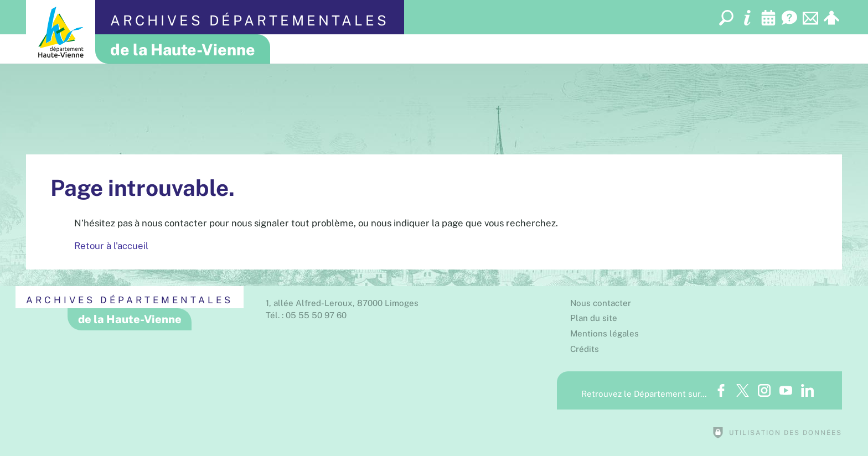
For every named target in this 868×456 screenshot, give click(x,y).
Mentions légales (604, 333)
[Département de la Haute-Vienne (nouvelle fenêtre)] (61, 32)
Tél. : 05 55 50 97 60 (306, 315)
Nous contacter (601, 303)
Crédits (585, 349)
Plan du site (594, 318)
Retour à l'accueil (111, 246)
